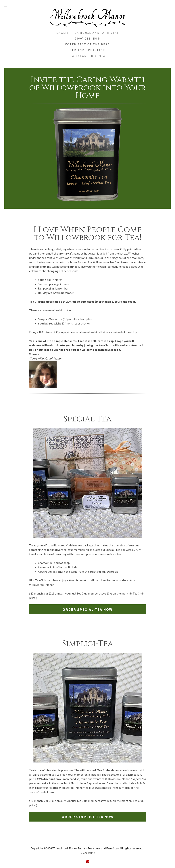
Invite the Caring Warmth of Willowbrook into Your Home (87, 88)
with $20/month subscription (64, 323)
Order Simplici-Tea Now (88, 817)
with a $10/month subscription (66, 319)
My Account (88, 853)
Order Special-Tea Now (87, 609)
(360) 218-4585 (87, 38)
